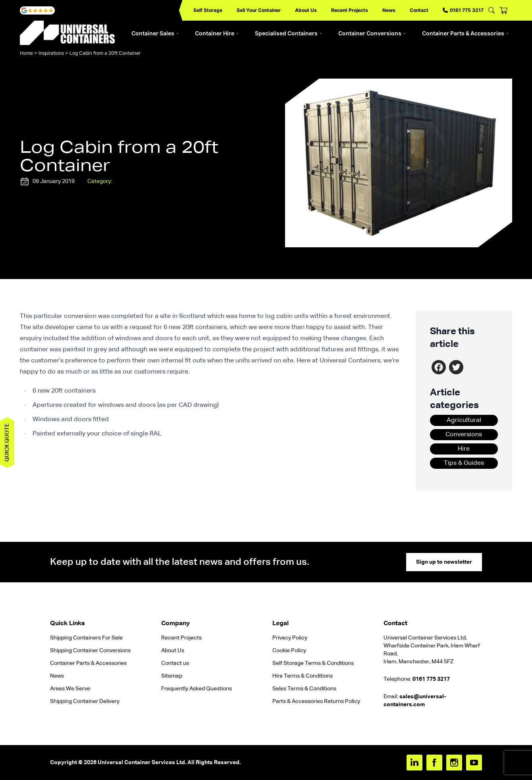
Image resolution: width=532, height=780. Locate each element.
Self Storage (208, 10)
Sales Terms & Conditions (304, 689)
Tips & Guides (464, 463)
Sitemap (172, 676)
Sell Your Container (259, 10)
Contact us (175, 663)
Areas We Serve (70, 689)
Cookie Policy (289, 651)
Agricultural (464, 420)
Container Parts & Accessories (465, 33)
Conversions (464, 435)
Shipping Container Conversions (90, 651)
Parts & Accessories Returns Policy (316, 701)
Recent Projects (350, 10)
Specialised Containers (289, 33)
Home (26, 53)
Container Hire (217, 33)
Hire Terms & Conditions (303, 676)
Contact (419, 10)
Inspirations (51, 53)
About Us (306, 10)
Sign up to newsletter (444, 562)
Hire (464, 449)
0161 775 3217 (463, 10)
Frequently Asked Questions (197, 689)
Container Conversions (372, 33)
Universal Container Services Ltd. (142, 763)
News (389, 10)
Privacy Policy (290, 638)
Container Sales (155, 33)
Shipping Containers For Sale (86, 638)
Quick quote (7, 443)
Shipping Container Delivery (85, 701)
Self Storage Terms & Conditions (313, 663)
